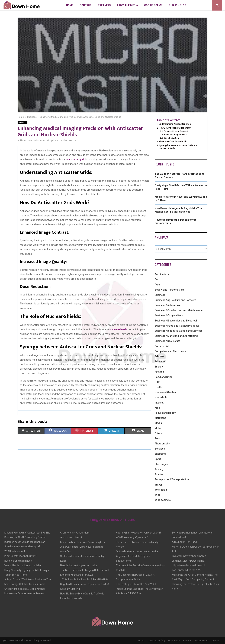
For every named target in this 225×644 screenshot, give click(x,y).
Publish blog (178, 5)
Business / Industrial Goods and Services (179, 331)
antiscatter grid (75, 160)
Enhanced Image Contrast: (176, 131)
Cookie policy (153, 5)
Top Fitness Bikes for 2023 (187, 570)
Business (22, 122)
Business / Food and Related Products (177, 326)
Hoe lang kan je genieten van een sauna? (139, 533)
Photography (162, 444)
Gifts (157, 382)
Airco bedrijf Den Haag (184, 542)
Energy (159, 367)
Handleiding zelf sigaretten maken (79, 565)
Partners (104, 5)
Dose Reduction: (171, 138)
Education (160, 362)
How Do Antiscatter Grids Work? (175, 128)
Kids (157, 408)
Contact (86, 5)
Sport (158, 459)
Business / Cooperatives (169, 315)
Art (156, 279)
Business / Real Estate (167, 341)
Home (70, 5)
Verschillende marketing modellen (23, 565)
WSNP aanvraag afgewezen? (132, 537)
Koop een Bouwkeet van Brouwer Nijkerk (83, 542)
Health (158, 387)
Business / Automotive (168, 305)
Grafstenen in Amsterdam (75, 533)
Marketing (160, 418)
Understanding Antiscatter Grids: (175, 124)
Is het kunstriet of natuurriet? (20, 556)
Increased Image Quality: (175, 135)
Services (160, 449)
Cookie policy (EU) (156, 641)
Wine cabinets (163, 500)
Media (158, 423)
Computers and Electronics (170, 351)
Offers (158, 433)
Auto (157, 285)
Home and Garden (165, 392)
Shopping (160, 454)
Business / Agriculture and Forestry (175, 300)
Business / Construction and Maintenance (179, 310)
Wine (157, 495)
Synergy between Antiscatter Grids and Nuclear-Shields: (178, 147)
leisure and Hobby (165, 413)
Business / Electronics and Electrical (176, 321)
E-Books (160, 356)
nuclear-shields (118, 329)
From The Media (127, 5)
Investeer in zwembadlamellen (189, 556)
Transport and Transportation (172, 479)
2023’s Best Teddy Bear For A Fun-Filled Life (84, 580)
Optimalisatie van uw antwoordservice (137, 551)
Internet (159, 403)
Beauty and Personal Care (170, 290)
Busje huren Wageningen (18, 561)
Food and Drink (163, 377)
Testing (159, 469)
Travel (158, 485)
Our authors (174, 641)
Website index (202, 641)
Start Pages (161, 464)
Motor (158, 428)
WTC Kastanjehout (15, 551)
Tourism (160, 474)
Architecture (162, 274)
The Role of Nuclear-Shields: (173, 142)
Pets (157, 438)
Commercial (162, 346)
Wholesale (161, 490)
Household (161, 397)
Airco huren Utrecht (71, 537)
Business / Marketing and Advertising (176, 336)
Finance (159, 372)
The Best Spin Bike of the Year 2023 (136, 584)
